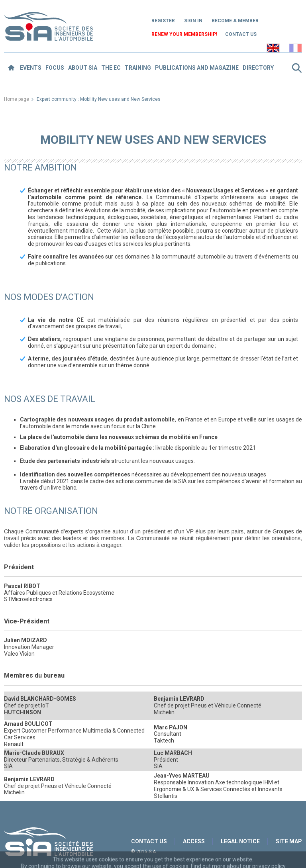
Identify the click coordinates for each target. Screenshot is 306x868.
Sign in (193, 21)
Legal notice (240, 841)
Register (163, 21)
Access (194, 841)
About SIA (83, 68)
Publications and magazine (197, 68)
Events (31, 68)
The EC (111, 68)
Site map (289, 841)
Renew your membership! (184, 34)
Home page (17, 99)
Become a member (235, 21)
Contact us (241, 34)
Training (138, 68)
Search (297, 68)
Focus (55, 68)
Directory (258, 68)
